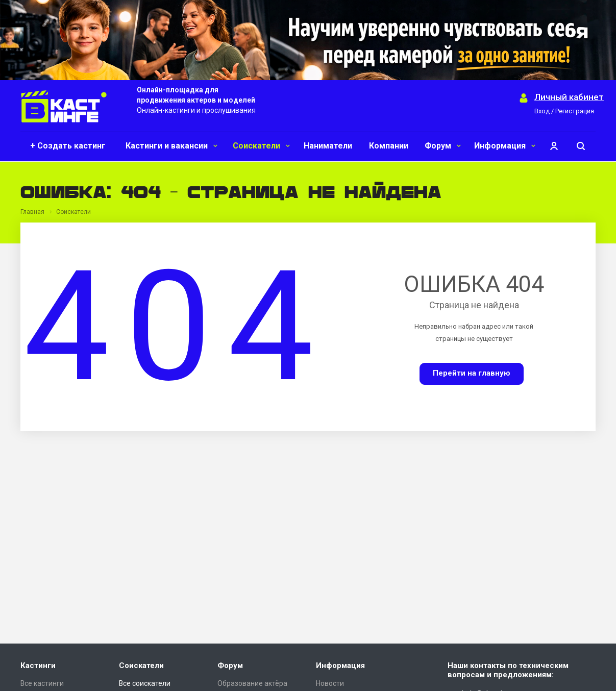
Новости (330, 683)
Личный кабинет (569, 97)
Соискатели (261, 146)
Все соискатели (145, 683)
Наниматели (328, 146)
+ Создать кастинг (68, 146)
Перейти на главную (472, 373)
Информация (505, 146)
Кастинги (38, 665)
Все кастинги (42, 683)
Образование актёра (252, 683)
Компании (389, 146)
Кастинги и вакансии (171, 146)
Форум (443, 146)
